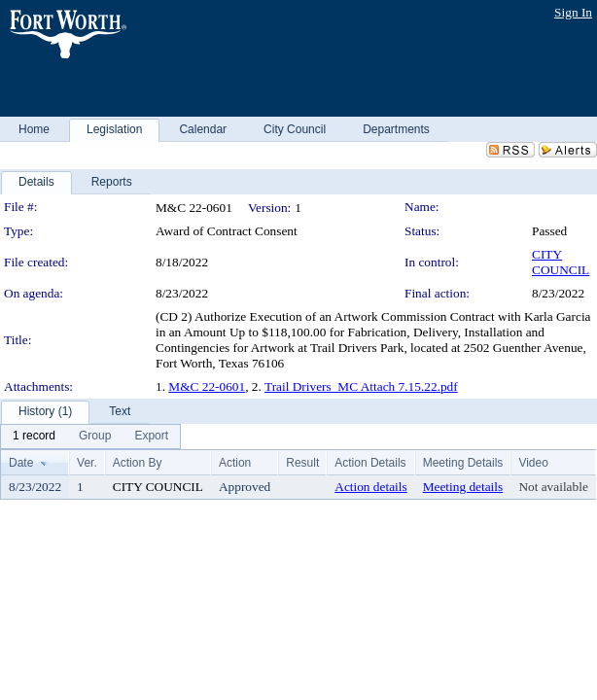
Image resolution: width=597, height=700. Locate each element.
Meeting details (463, 487)
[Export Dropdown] (151, 437)
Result (302, 463)
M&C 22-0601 (207, 386)
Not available (553, 487)
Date (21, 463)
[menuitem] (34, 437)
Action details (370, 487)
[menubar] (90, 437)
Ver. (87, 463)
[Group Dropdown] (95, 437)
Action (235, 463)
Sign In (573, 12)
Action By (138, 463)
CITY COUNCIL (561, 262)
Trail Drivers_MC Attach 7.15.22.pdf (361, 386)
